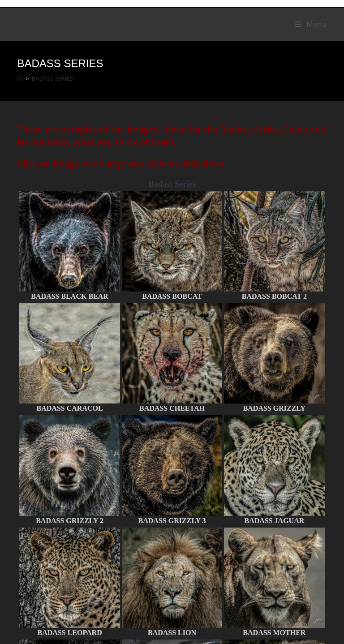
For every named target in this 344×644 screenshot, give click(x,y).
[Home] (20, 78)
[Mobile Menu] (311, 24)
